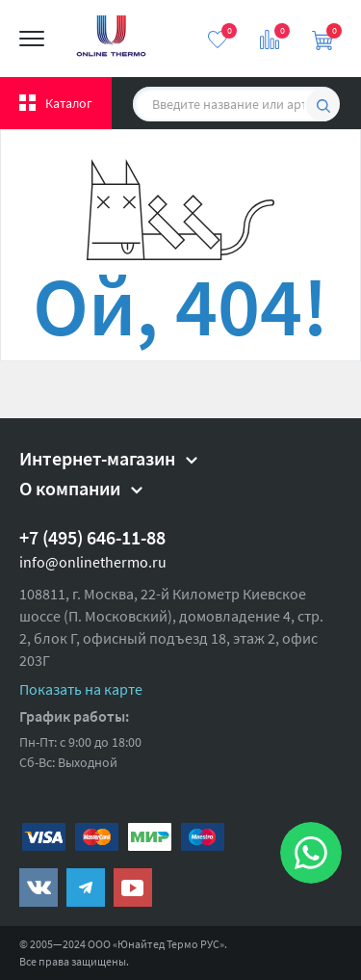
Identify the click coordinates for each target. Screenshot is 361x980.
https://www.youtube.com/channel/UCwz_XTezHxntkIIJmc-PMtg (133, 887)
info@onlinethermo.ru (93, 562)
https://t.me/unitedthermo (86, 887)
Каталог (69, 103)
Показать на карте (81, 689)
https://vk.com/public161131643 (39, 887)
